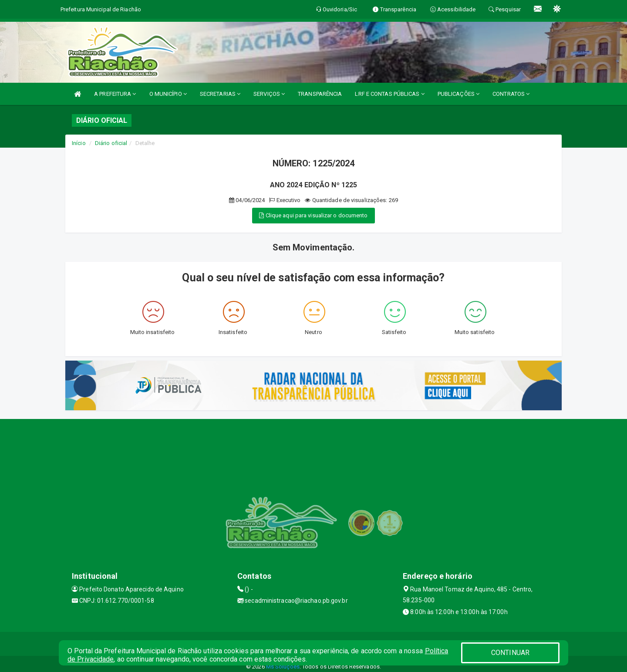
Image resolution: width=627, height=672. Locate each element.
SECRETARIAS (220, 94)
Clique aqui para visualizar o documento (313, 215)
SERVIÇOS (269, 94)
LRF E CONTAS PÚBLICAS (389, 94)
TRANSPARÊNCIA (320, 94)
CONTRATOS (511, 94)
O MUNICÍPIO (168, 94)
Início (79, 143)
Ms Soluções (283, 667)
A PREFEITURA (115, 94)
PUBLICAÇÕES (458, 94)
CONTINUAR (510, 653)
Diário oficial (111, 143)
